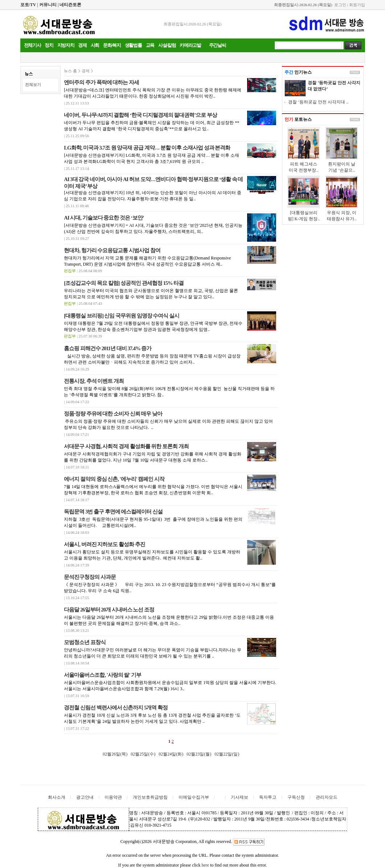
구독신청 (296, 797)
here (205, 865)
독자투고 (268, 797)
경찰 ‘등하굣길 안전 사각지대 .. (318, 102)
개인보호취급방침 (150, 797)
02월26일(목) (115, 754)
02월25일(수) (143, 754)
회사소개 (57, 797)
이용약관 (113, 797)
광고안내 (85, 797)
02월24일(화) (171, 754)
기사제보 (239, 797)
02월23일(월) (199, 754)
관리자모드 (327, 797)
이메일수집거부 (194, 797)
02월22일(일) (227, 754)
